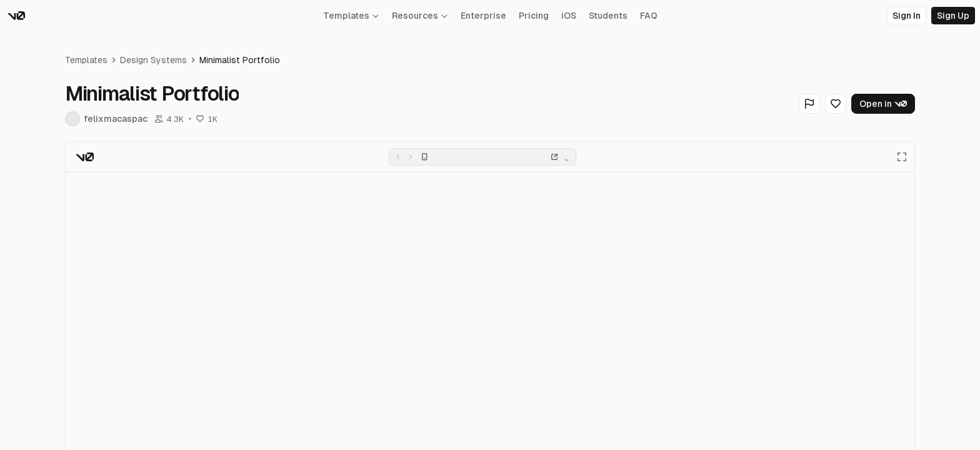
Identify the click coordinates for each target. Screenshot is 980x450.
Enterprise (483, 16)
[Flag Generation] (809, 104)
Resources (420, 16)
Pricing (534, 16)
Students (608, 16)
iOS (569, 16)
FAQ (649, 16)
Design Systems (153, 60)
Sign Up (953, 16)
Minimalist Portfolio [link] (240, 60)
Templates (351, 16)
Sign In (907, 16)
